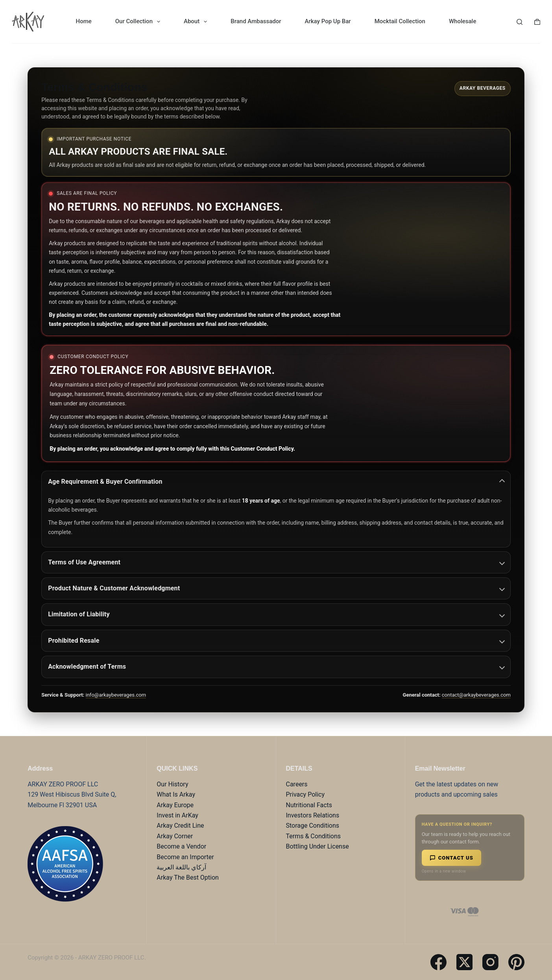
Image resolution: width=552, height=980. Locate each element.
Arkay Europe (175, 805)
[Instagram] (490, 962)
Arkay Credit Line (180, 826)
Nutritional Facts (309, 805)
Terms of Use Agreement (276, 562)
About (197, 22)
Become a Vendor (181, 846)
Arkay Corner (175, 836)
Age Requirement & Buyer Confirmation (276, 482)
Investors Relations (313, 815)
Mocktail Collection (400, 21)
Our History (172, 784)
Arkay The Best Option (188, 877)
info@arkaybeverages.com (116, 695)
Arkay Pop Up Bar (328, 21)
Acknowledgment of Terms (276, 667)
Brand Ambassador (256, 21)
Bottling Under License (318, 846)
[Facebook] (438, 962)
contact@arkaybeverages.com (476, 695)
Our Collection (139, 22)
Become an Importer (185, 857)
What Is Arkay (176, 794)
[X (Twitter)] (464, 962)
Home (84, 21)
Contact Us (451, 858)
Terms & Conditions (314, 836)
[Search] (520, 22)
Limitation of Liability (276, 614)
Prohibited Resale (276, 641)
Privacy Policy (306, 794)
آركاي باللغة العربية (181, 867)
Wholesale (463, 21)
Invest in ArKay (177, 815)
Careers (297, 784)
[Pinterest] (516, 962)
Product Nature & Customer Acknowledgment (276, 588)
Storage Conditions (313, 826)
